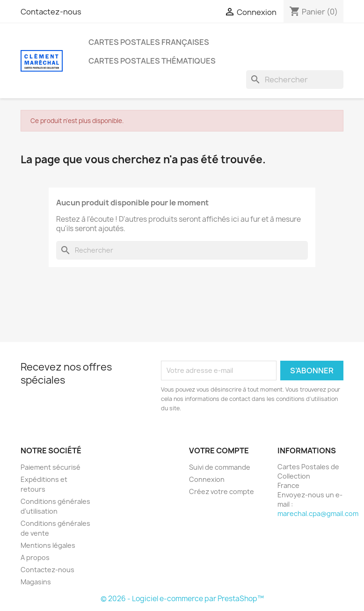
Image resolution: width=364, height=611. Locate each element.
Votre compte (219, 451)
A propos (35, 557)
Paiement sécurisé (51, 467)
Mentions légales (48, 545)
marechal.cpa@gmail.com (318, 513)
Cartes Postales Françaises (149, 42)
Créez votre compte (222, 491)
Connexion (207, 479)
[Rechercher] (295, 80)
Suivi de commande (220, 467)
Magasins (36, 582)
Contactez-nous (51, 12)
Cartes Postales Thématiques (152, 61)
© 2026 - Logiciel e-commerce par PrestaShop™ (182, 599)
